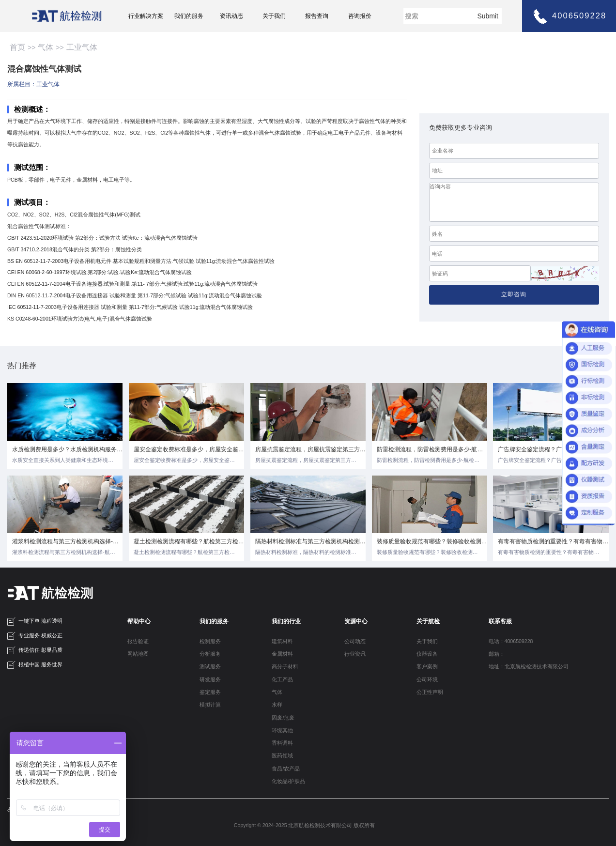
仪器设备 (427, 654)
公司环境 (427, 679)
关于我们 (274, 16)
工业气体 (82, 47)
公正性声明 (430, 692)
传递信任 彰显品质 (35, 651)
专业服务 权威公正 (35, 636)
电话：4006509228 (511, 641)
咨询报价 (360, 16)
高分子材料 (285, 666)
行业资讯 (355, 654)
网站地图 (138, 654)
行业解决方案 (146, 16)
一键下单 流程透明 (35, 622)
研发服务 (210, 679)
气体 (46, 47)
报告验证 (138, 641)
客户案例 (427, 666)
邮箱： (497, 654)
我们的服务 (189, 16)
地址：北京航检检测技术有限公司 (529, 666)
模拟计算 (210, 705)
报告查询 (317, 16)
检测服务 (210, 641)
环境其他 (282, 730)
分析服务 (210, 654)
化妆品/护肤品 (288, 781)
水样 (277, 705)
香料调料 (282, 743)
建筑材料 (282, 641)
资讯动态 (231, 16)
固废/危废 (283, 718)
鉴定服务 (210, 692)
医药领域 (282, 755)
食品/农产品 (286, 769)
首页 (17, 47)
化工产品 (282, 679)
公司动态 (355, 641)
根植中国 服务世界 (35, 665)
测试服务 (210, 666)
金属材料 (282, 654)
